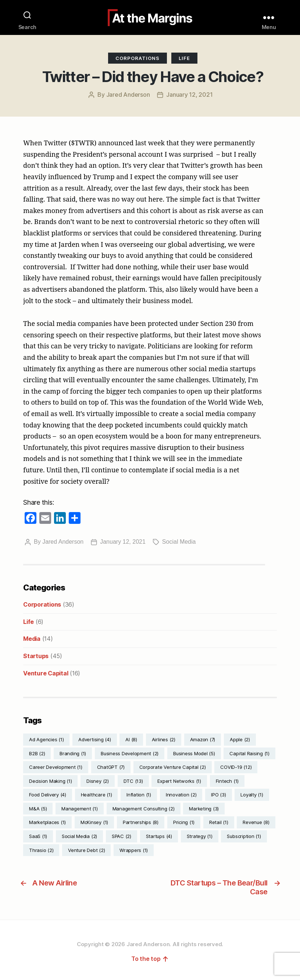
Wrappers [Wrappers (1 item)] (134, 850)
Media (32, 639)
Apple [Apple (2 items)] (240, 739)
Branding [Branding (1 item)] (73, 753)
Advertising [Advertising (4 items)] (94, 739)
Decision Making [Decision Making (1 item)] (50, 781)
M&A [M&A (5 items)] (38, 809)
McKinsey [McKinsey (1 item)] (94, 822)
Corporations (137, 58)
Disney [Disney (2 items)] (98, 781)
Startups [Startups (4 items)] (159, 836)
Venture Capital (46, 673)
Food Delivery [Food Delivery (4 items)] (48, 795)
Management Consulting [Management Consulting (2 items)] (144, 809)
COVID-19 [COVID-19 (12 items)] (236, 767)
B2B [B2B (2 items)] (37, 753)
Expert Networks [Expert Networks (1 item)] (179, 781)
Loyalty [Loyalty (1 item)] (252, 795)
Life (184, 58)
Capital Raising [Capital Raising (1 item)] (249, 753)
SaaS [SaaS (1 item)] (38, 836)
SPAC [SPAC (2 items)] (122, 836)
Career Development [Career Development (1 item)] (56, 767)
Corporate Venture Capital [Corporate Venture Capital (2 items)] (173, 767)
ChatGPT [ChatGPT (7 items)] (111, 767)
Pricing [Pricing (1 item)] (184, 822)
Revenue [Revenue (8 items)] (256, 822)
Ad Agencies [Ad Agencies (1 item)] (46, 739)
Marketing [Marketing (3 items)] (204, 809)
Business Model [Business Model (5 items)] (194, 753)
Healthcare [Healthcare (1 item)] (97, 795)
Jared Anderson (128, 95)
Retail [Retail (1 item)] (219, 822)
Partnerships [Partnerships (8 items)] (141, 822)
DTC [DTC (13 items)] (133, 781)
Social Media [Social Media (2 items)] (79, 836)
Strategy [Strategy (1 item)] (200, 836)
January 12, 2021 (189, 95)
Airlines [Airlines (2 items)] (164, 739)
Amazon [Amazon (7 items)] (203, 739)
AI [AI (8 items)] (131, 739)
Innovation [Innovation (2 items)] (181, 795)
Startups (36, 656)
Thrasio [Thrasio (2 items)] (41, 850)
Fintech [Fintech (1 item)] (227, 781)
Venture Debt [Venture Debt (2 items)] (86, 850)
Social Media (179, 542)
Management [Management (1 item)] (80, 809)
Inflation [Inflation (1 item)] (139, 795)
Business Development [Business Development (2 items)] (130, 753)
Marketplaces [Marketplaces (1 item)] (47, 822)
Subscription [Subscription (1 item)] (244, 836)
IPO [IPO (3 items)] (218, 795)
